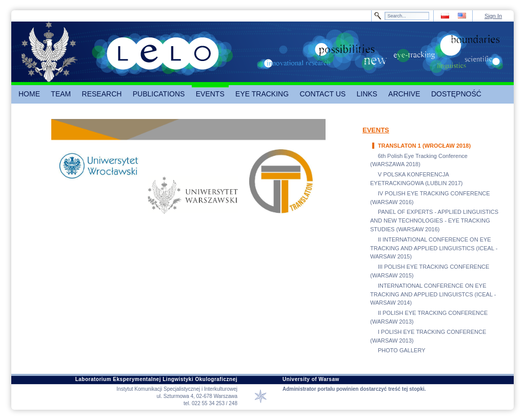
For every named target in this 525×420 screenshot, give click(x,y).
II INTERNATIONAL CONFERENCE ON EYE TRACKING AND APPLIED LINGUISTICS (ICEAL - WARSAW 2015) (434, 248)
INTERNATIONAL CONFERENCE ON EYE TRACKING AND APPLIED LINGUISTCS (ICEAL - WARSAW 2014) (433, 294)
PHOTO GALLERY (402, 350)
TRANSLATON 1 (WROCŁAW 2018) (424, 146)
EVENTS (376, 130)
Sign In (493, 16)
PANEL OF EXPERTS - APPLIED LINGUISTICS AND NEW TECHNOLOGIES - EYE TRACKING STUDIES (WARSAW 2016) (434, 221)
